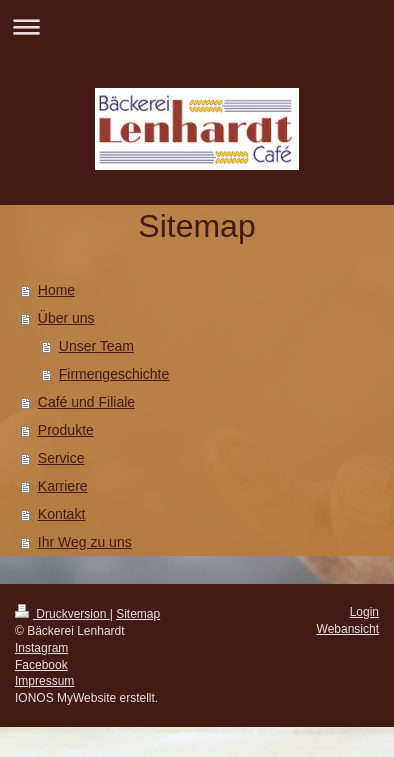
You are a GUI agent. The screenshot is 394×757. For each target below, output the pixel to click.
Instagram (41, 648)
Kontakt (61, 514)
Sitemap (138, 614)
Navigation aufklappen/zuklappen (197, 26)
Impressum (44, 681)
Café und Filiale (86, 402)
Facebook (41, 665)
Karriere (63, 486)
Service (61, 458)
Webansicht (348, 629)
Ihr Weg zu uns (85, 542)
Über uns (66, 318)
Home (56, 290)
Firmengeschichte (114, 374)
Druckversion (62, 614)
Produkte (66, 430)
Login (364, 612)
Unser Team (96, 346)
